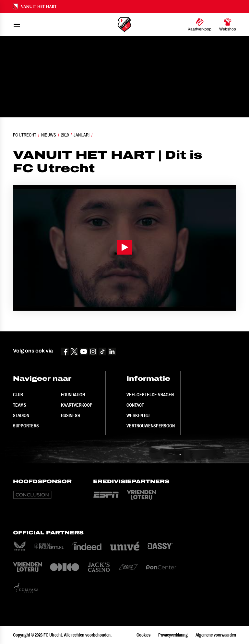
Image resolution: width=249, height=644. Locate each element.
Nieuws (49, 135)
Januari (82, 135)
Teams (20, 405)
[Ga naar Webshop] (228, 25)
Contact (135, 405)
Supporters (26, 426)
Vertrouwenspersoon (151, 426)
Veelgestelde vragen (150, 395)
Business (71, 415)
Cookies (143, 635)
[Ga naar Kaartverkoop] (200, 25)
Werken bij (138, 415)
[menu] (17, 25)
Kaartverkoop (77, 405)
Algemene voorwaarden (216, 635)
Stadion (21, 415)
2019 (65, 135)
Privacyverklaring (173, 635)
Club (18, 395)
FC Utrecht (25, 135)
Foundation (73, 395)
